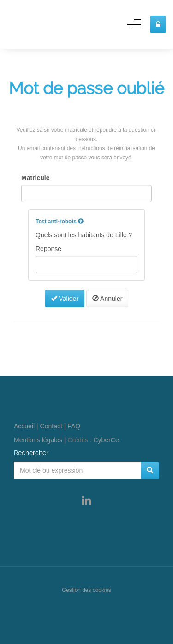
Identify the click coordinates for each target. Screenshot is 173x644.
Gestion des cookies (86, 590)
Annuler (107, 299)
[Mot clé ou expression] (78, 470)
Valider (65, 299)
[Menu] (134, 27)
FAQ (74, 426)
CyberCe (106, 440)
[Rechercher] (150, 470)
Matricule (35, 178)
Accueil (24, 426)
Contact (51, 426)
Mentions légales (38, 440)
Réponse (48, 249)
